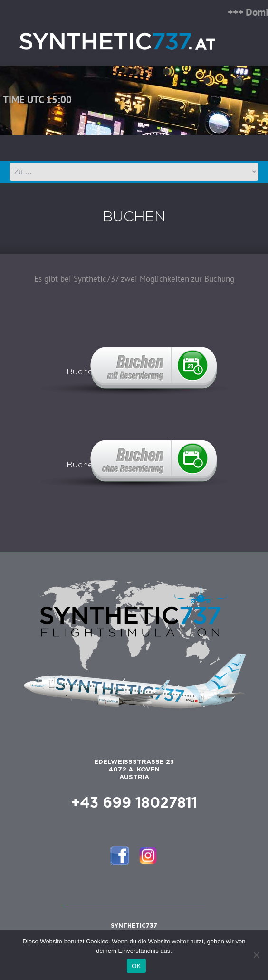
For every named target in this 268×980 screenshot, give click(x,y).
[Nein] (256, 955)
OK (136, 966)
